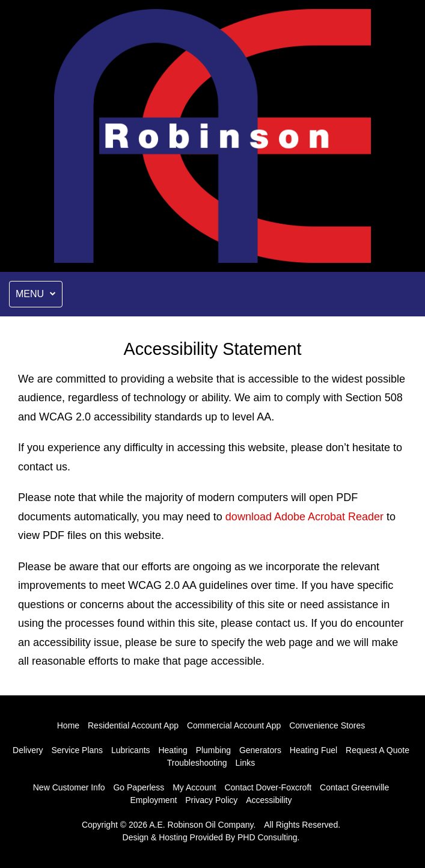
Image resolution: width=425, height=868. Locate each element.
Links (246, 763)
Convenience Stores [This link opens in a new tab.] (327, 725)
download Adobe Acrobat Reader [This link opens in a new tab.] (304, 517)
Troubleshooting (197, 763)
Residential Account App (133, 725)
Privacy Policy (211, 800)
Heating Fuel (313, 750)
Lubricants (131, 750)
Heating (173, 750)
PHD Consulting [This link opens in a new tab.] (268, 837)
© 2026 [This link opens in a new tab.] (134, 825)
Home (68, 725)
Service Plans (78, 750)
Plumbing (213, 750)
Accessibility (269, 800)
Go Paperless (139, 787)
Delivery (28, 750)
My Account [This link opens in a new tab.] (194, 787)
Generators (260, 750)
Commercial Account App (234, 725)
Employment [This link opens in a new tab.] (154, 800)
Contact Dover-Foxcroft (268, 787)
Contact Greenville (354, 787)
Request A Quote (378, 750)
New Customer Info (69, 787)
